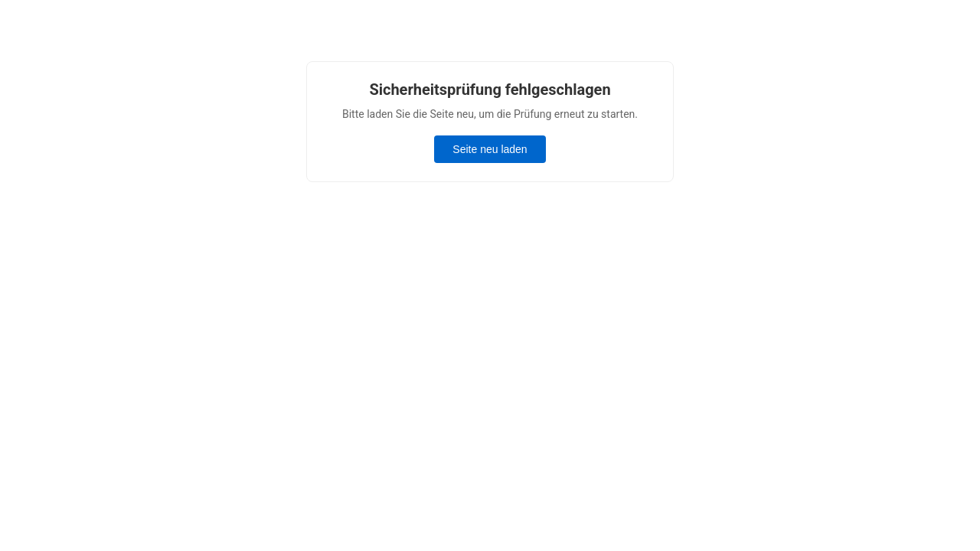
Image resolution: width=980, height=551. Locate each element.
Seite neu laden (490, 149)
